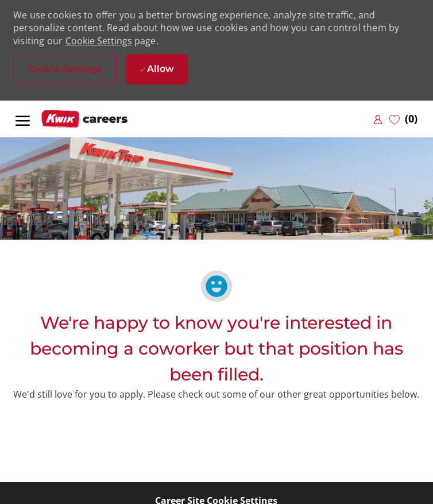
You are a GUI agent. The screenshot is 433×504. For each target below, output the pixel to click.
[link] (378, 119)
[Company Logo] (99, 119)
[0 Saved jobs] (403, 119)
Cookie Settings (99, 41)
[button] (65, 69)
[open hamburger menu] (23, 119)
